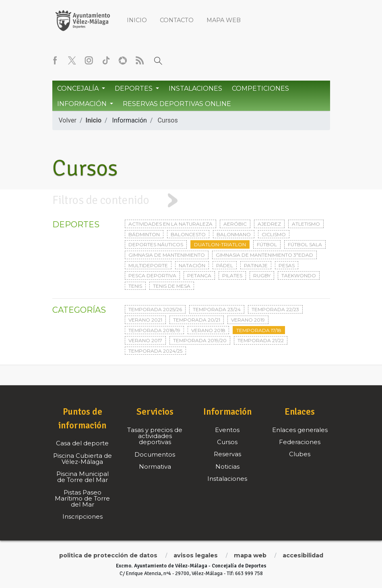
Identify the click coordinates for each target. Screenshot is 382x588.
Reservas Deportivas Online (177, 104)
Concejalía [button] (79, 88)
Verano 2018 (208, 330)
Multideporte (148, 265)
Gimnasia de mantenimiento (167, 255)
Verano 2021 (145, 320)
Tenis (135, 286)
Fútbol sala (305, 244)
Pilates (232, 275)
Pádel (225, 265)
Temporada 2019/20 (200, 340)
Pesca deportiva (152, 275)
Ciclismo (274, 234)
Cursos (167, 120)
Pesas (287, 265)
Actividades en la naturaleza (170, 224)
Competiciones (260, 88)
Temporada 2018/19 (154, 330)
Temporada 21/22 (261, 340)
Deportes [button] (134, 88)
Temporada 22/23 (275, 309)
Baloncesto (188, 234)
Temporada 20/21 (197, 320)
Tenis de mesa (172, 286)
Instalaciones (195, 88)
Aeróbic (235, 224)
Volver (68, 120)
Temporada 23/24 (217, 309)
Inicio (137, 20)
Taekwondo (299, 275)
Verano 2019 (248, 320)
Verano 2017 (145, 340)
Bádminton (144, 234)
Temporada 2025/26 (155, 309)
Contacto (177, 20)
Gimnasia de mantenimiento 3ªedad (264, 255)
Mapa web (224, 20)
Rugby (262, 275)
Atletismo (306, 224)
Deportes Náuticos (156, 244)
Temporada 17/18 (259, 330)
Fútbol (267, 244)
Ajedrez (269, 224)
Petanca (199, 275)
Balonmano (234, 234)
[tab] (191, 201)
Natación (192, 265)
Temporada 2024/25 (155, 351)
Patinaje (256, 265)
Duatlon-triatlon (220, 244)
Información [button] (83, 104)
